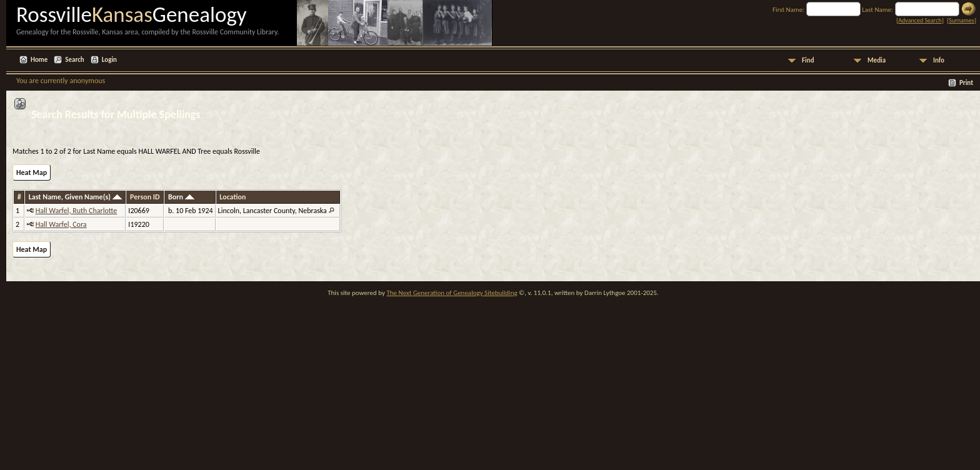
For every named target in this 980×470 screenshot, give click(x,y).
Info (939, 60)
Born (181, 197)
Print (966, 83)
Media (877, 60)
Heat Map (32, 172)
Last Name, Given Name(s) (75, 197)
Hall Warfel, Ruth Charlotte (76, 211)
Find (808, 60)
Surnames (961, 20)
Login (109, 60)
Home (39, 60)
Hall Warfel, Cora (61, 224)
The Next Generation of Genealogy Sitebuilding (452, 293)
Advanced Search (920, 20)
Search (74, 60)
